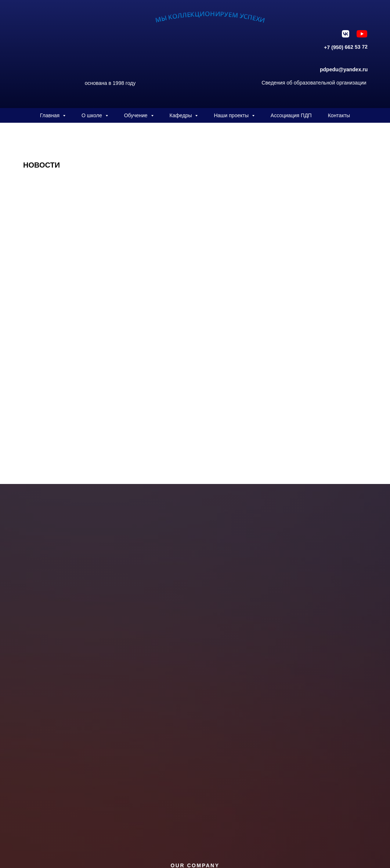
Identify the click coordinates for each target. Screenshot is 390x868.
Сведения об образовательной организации (314, 83)
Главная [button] (50, 115)
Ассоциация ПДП (291, 115)
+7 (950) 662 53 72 (346, 47)
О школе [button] (93, 115)
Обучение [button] (137, 115)
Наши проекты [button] (232, 115)
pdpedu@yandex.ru (344, 69)
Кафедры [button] (182, 115)
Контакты (339, 115)
